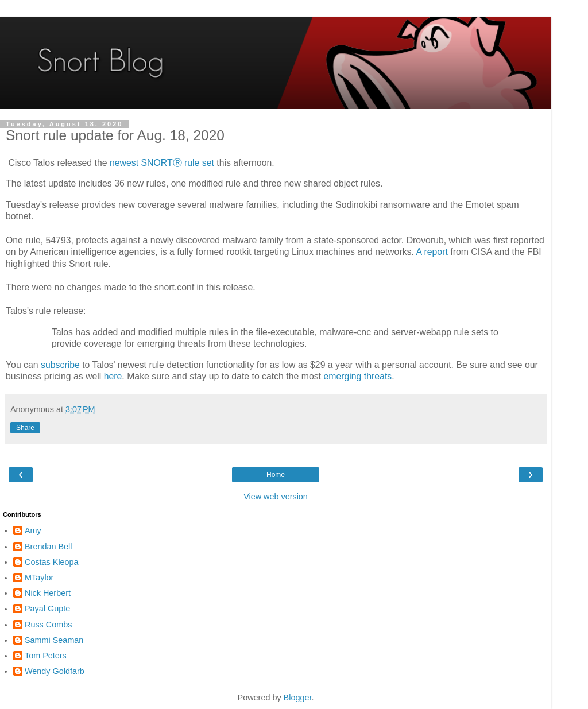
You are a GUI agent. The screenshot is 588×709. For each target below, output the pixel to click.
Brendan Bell (48, 547)
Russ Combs (48, 625)
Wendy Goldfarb (55, 671)
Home (276, 475)
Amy (33, 530)
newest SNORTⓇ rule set (162, 163)
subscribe (60, 365)
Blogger (298, 698)
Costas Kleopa (52, 562)
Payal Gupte (47, 609)
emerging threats (357, 376)
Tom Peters (46, 656)
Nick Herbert (48, 593)
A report (432, 252)
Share (25, 428)
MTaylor (39, 578)
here (113, 376)
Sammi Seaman (54, 640)
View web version (276, 497)
